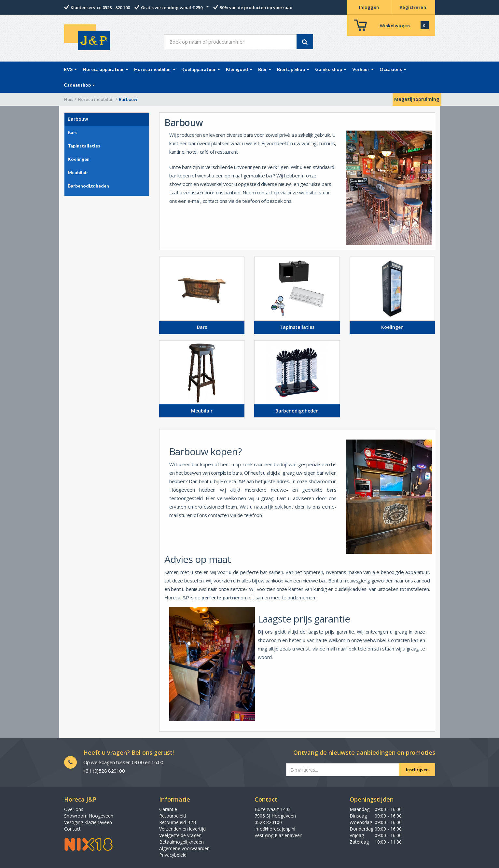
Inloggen (369, 7)
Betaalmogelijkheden (181, 842)
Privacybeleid (173, 855)
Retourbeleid (173, 816)
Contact (72, 829)
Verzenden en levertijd (182, 829)
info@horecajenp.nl (275, 829)
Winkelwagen (395, 26)
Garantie (168, 809)
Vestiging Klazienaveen (88, 822)
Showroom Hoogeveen (89, 816)
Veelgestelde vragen (180, 835)
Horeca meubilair (96, 99)
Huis (69, 99)
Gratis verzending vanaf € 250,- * (175, 7)
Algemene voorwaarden (184, 848)
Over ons (74, 809)
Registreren (413, 7)
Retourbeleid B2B (178, 822)
